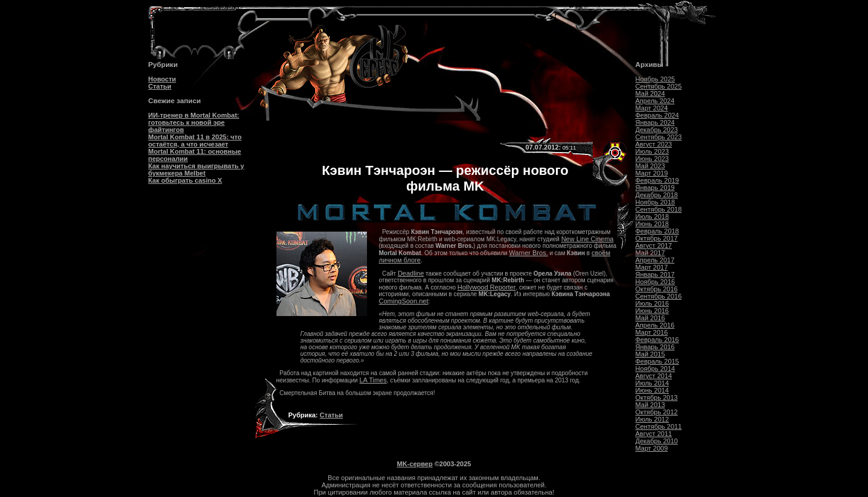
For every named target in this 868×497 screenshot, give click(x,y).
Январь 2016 (655, 347)
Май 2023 (650, 166)
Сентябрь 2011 (659, 426)
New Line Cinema (588, 239)
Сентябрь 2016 (659, 296)
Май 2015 (650, 354)
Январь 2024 (655, 122)
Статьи (160, 86)
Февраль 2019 (657, 180)
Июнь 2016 (653, 311)
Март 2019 (652, 173)
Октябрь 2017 (657, 238)
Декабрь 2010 (657, 441)
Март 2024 (652, 108)
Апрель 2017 (655, 260)
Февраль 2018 (657, 231)
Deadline (411, 273)
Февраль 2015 (657, 361)
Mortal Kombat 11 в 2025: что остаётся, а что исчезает (195, 141)
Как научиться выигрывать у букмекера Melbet (196, 169)
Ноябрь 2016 (656, 282)
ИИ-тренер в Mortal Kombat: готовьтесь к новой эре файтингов (194, 122)
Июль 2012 (653, 419)
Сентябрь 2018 (659, 209)
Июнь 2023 (653, 159)
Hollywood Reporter (487, 287)
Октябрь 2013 (657, 397)
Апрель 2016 (655, 325)
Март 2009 (652, 448)
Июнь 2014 (653, 390)
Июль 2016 (653, 303)
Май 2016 (650, 318)
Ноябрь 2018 (656, 202)
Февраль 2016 (657, 340)
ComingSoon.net (404, 301)
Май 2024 (650, 93)
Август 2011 (654, 434)
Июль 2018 (653, 217)
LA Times (373, 380)
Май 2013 (650, 405)
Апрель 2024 (655, 101)
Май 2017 (650, 253)
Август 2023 (654, 144)
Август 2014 (654, 376)
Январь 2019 (655, 188)
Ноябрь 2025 (656, 79)
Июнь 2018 (653, 224)
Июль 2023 (653, 151)
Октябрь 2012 (657, 412)
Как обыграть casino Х (185, 180)
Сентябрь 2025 (659, 86)
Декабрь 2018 (657, 195)
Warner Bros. (528, 253)
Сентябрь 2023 (659, 137)
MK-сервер (415, 464)
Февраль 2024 (657, 115)
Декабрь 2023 (657, 130)
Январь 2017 (655, 274)
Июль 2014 (653, 383)
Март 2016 (652, 332)
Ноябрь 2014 (656, 369)
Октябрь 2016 (657, 289)
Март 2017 (652, 267)
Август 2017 (654, 245)
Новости (162, 79)
